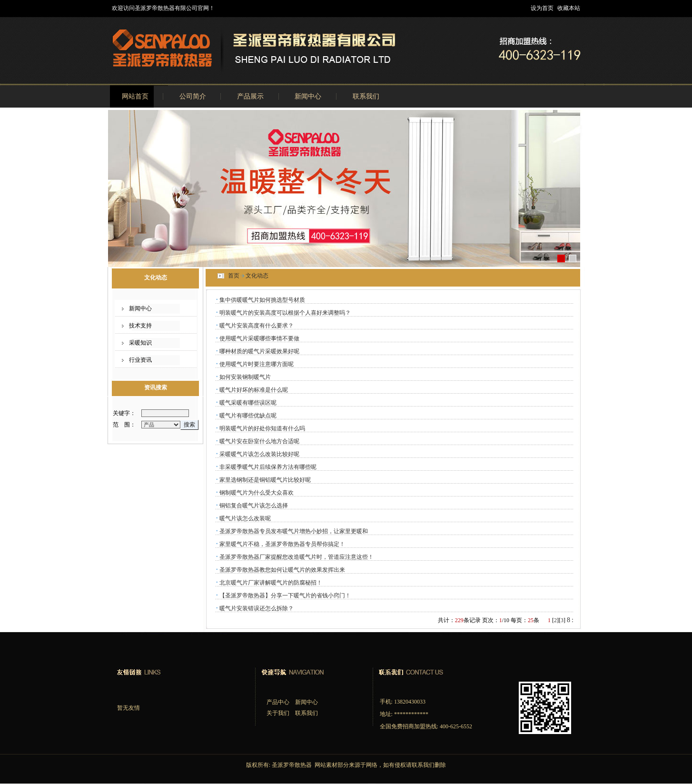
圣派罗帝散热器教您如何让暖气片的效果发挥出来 (282, 570)
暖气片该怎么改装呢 (245, 518)
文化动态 (257, 276)
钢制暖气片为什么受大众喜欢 (257, 493)
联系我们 (366, 96)
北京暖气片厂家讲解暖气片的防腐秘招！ (271, 583)
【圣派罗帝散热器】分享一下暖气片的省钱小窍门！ (285, 595)
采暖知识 (140, 343)
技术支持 (140, 326)
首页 (234, 276)
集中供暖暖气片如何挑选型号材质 (262, 300)
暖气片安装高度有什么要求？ (257, 326)
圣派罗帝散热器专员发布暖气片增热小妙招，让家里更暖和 (294, 531)
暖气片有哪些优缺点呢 (248, 416)
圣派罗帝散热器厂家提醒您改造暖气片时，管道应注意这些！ (297, 557)
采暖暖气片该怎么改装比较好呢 (259, 454)
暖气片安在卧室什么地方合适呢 (259, 441)
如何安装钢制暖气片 (245, 377)
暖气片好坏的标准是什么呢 (254, 390)
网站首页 (135, 96)
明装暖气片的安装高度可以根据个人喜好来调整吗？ (285, 313)
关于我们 (278, 713)
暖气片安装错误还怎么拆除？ (257, 608)
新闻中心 (308, 96)
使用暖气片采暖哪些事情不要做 (259, 338)
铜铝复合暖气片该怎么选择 (254, 506)
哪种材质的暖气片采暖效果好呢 (259, 351)
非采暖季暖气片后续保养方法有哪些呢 (268, 467)
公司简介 (193, 96)
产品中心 (278, 702)
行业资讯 (140, 360)
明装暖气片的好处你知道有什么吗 (262, 428)
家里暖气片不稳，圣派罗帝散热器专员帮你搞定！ (282, 544)
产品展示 (250, 96)
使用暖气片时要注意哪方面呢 (257, 364)
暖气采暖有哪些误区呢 (248, 403)
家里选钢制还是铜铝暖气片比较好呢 (265, 480)
